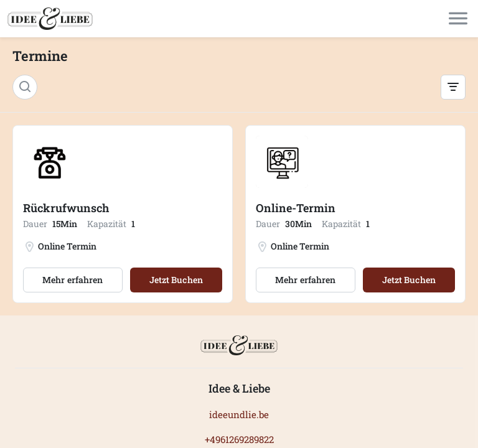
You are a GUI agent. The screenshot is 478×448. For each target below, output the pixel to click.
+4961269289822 (239, 439)
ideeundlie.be (239, 414)
